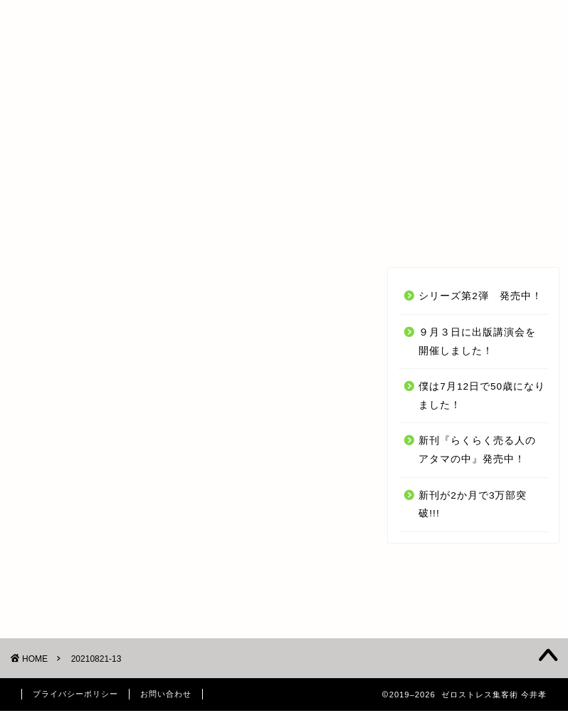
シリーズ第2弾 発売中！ (480, 296)
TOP (52, 231)
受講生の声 (274, 231)
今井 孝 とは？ (380, 231)
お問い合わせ (492, 231)
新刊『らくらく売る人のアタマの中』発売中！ (477, 450)
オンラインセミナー (154, 231)
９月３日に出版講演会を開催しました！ (477, 342)
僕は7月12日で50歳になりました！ (482, 396)
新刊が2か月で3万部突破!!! (473, 505)
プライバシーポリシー (75, 694)
